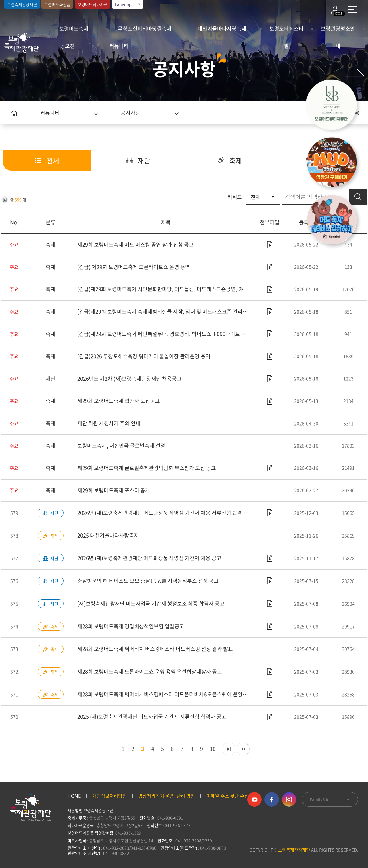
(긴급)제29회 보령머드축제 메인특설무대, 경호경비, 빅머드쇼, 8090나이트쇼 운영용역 (166, 334)
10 (211, 749)
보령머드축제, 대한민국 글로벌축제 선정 (121, 445)
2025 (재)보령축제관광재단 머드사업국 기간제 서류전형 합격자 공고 (152, 717)
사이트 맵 (352, 9)
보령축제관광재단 (22, 4)
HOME (74, 796)
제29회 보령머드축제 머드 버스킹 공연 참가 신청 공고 (136, 244)
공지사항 (131, 113)
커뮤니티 (119, 46)
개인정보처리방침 (110, 796)
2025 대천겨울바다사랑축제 (108, 535)
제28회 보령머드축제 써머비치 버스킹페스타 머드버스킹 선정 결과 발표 (155, 649)
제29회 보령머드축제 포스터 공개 (114, 490)
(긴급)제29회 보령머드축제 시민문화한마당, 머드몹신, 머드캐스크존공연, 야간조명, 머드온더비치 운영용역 (166, 289)
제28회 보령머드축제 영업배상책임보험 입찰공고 (131, 626)
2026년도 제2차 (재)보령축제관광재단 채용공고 (130, 379)
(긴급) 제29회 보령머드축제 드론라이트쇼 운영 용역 (134, 267)
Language (128, 4)
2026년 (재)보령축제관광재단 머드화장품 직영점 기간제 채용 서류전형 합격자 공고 (166, 513)
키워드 (235, 197)
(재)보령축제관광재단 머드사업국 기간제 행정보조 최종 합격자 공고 (151, 603)
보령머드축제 (74, 29)
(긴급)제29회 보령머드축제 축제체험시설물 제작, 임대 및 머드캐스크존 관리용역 (165, 311)
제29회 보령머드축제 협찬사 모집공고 (119, 401)
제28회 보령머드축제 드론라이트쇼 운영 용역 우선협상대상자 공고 (150, 671)
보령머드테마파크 (93, 4)
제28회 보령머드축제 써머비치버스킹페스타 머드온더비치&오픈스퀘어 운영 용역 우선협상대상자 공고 (166, 694)
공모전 (67, 46)
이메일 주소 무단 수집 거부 (232, 796)
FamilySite (330, 799)
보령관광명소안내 (338, 31)
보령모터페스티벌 (286, 31)
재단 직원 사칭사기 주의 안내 (109, 423)
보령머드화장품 (57, 4)
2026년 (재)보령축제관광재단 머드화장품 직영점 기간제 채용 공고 (149, 558)
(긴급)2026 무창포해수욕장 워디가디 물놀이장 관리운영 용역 (144, 356)
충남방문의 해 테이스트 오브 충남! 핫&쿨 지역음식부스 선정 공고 (148, 581)
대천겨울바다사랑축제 (222, 29)
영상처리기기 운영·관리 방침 (167, 796)
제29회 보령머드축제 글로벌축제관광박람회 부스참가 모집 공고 (147, 468)
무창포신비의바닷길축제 (145, 29)
